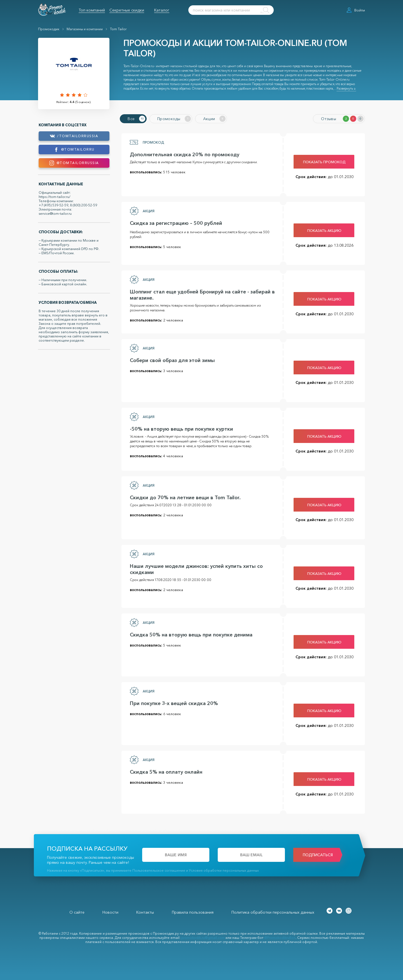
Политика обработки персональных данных (273, 911)
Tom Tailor (118, 29)
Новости (110, 911)
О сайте (77, 911)
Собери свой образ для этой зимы (171, 360)
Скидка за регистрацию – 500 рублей (174, 222)
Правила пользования (193, 911)
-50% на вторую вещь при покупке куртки (180, 428)
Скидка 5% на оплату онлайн (164, 771)
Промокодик (49, 29)
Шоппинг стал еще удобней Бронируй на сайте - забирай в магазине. (201, 294)
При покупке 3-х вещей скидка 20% (172, 703)
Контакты (145, 911)
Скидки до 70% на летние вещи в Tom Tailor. (184, 497)
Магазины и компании (85, 29)
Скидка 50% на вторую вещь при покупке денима (189, 634)
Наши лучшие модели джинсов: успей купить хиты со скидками (195, 568)
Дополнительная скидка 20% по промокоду (183, 154)
